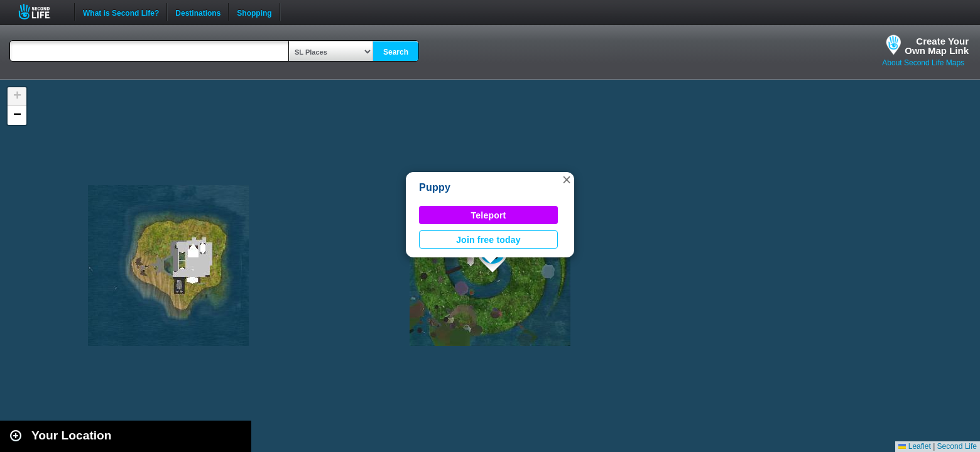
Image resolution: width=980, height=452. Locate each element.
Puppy (435, 187)
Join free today (488, 240)
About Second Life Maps (923, 63)
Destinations (198, 12)
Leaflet (914, 446)
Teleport (489, 215)
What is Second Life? (121, 12)
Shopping (254, 12)
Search (396, 52)
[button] (567, 180)
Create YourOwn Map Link (937, 46)
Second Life (41, 12)
